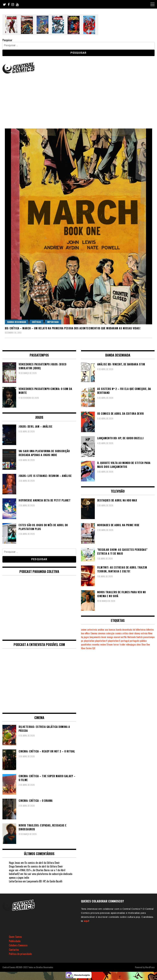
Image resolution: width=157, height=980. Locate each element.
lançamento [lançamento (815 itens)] (95, 637)
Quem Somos (15, 937)
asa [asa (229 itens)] (106, 630)
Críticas (37, 322)
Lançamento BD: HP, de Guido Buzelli (44, 881)
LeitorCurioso (16, 881)
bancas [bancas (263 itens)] (112, 630)
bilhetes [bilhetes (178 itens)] (150, 630)
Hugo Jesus (15, 863)
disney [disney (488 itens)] (137, 633)
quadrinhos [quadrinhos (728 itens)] (86, 644)
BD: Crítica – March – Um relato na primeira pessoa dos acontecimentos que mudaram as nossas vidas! (73, 328)
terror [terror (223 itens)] (116, 644)
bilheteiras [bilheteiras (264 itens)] (141, 630)
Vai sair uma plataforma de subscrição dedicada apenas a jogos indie (41, 876)
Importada (53, 322)
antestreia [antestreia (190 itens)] (92, 630)
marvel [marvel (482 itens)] (117, 637)
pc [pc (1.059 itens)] (82, 641)
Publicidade (15, 941)
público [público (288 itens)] (143, 641)
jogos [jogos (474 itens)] (86, 637)
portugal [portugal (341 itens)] (125, 641)
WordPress (150, 967)
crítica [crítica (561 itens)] (125, 633)
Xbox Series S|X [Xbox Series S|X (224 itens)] (88, 648)
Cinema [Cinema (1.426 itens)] (94, 633)
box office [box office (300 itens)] (85, 633)
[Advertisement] (78, 99)
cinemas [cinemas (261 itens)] (102, 633)
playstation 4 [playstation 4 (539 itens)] (101, 641)
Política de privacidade (20, 954)
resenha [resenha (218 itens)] (96, 644)
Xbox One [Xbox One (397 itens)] (146, 644)
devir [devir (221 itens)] (131, 633)
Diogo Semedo (16, 866)
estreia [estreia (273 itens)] (144, 633)
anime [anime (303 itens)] (84, 630)
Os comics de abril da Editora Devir (42, 863)
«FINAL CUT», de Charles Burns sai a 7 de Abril (42, 870)
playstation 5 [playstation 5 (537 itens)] (114, 641)
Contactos (14, 950)
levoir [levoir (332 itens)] (104, 637)
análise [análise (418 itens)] (101, 630)
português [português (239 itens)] (134, 641)
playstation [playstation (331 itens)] (89, 641)
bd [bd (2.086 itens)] (134, 630)
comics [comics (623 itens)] (118, 633)
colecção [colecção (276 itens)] (110, 633)
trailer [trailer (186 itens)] (122, 644)
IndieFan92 (14, 874)
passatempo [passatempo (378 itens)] (149, 637)
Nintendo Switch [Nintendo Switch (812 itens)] (135, 637)
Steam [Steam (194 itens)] (110, 644)
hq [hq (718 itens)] (82, 637)
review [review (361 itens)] (103, 644)
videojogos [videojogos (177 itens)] (131, 644)
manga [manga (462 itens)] (110, 637)
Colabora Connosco (18, 945)
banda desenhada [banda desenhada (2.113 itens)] (124, 630)
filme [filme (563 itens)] (150, 633)
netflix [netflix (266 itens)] (124, 637)
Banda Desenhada (17, 322)
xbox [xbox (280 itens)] (139, 644)
